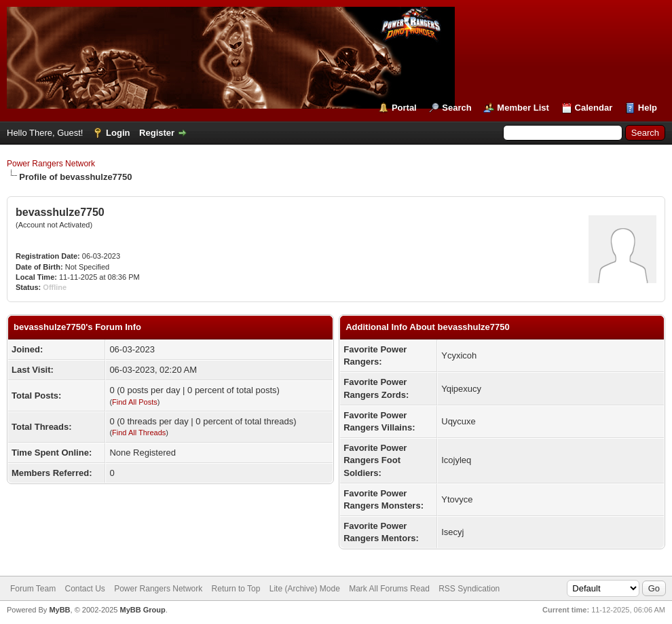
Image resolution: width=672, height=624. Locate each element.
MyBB (59, 610)
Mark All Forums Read (389, 589)
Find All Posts (135, 402)
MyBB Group (142, 610)
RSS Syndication (469, 589)
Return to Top (236, 589)
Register (157, 133)
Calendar (594, 108)
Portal (404, 108)
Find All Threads (139, 433)
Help (648, 108)
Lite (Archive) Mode (305, 589)
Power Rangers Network (51, 164)
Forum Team (33, 589)
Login (118, 133)
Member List (523, 108)
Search (456, 108)
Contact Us (85, 589)
